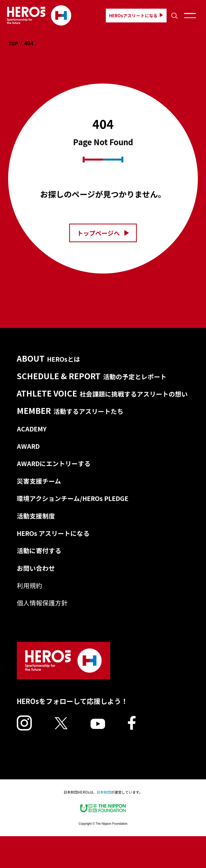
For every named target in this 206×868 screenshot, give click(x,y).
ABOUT (50, 359)
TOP (14, 43)
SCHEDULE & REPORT (97, 377)
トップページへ (103, 233)
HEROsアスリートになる (130, 16)
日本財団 (104, 824)
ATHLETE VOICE (103, 400)
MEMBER (72, 423)
